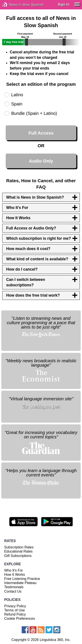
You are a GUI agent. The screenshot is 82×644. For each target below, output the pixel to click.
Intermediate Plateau (20, 583)
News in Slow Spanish (11, 5)
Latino (17, 95)
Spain (17, 104)
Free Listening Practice (22, 579)
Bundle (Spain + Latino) (34, 113)
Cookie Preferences (20, 619)
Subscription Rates (19, 547)
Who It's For (14, 570)
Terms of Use (14, 610)
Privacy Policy (15, 606)
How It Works (15, 575)
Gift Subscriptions (18, 556)
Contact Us (13, 591)
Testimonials (14, 587)
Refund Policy (15, 614)
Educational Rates (18, 551)
